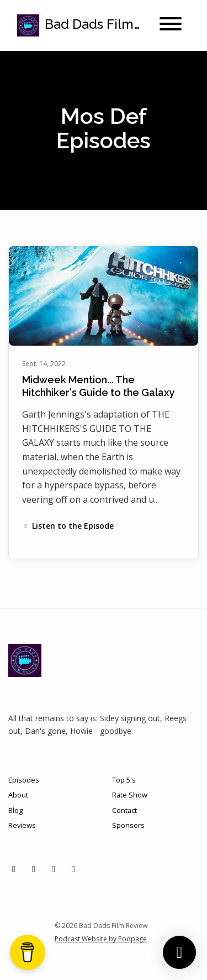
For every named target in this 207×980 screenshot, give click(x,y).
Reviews (22, 825)
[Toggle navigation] (171, 25)
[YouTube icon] (73, 869)
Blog (15, 810)
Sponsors (128, 825)
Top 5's (124, 780)
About (18, 795)
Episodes (24, 780)
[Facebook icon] (54, 869)
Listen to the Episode (68, 526)
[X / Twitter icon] (14, 869)
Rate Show (130, 795)
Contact (124, 810)
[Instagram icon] (34, 869)
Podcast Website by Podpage (101, 939)
